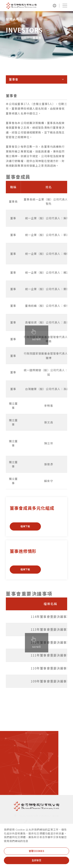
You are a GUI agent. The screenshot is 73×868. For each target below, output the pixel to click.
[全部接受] (36, 860)
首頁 (9, 38)
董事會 (37, 38)
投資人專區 (22, 38)
